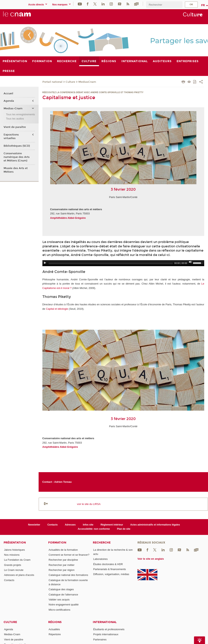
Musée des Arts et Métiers (16, 170)
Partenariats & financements (109, 569)
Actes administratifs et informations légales (155, 525)
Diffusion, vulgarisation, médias (111, 574)
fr (203, 5)
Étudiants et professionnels (109, 629)
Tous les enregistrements (20, 114)
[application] (123, 263)
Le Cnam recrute (14, 570)
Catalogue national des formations (68, 575)
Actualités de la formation (63, 550)
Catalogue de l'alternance (63, 595)
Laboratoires (100, 559)
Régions (55, 622)
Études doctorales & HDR (108, 564)
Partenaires (100, 640)
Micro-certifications (59, 610)
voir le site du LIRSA (89, 504)
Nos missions (12, 555)
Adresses (70, 525)
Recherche (102, 543)
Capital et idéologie (57, 309)
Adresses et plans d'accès (19, 575)
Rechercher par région (61, 570)
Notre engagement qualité (64, 605)
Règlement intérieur (112, 525)
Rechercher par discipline (63, 560)
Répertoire (55, 634)
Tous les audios (15, 119)
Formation (57, 543)
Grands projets (12, 565)
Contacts (52, 525)
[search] (164, 5)
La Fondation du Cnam (17, 560)
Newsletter (34, 525)
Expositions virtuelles (11, 136)
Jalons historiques (14, 550)
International (105, 622)
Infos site (88, 525)
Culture (70, 82)
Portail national (52, 82)
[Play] (45, 263)
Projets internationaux (106, 634)
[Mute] (190, 262)
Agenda (9, 101)
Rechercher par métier (61, 565)
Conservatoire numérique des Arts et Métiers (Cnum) (17, 157)
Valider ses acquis (59, 600)
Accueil (8, 94)
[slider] (111, 263)
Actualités (54, 629)
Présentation (15, 543)
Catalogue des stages (61, 589)
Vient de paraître (15, 127)
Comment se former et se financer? (69, 555)
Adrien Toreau (63, 482)
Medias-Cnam (13, 108)
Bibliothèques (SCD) (17, 146)
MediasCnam (87, 82)
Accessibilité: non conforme (94, 529)
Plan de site (124, 529)
